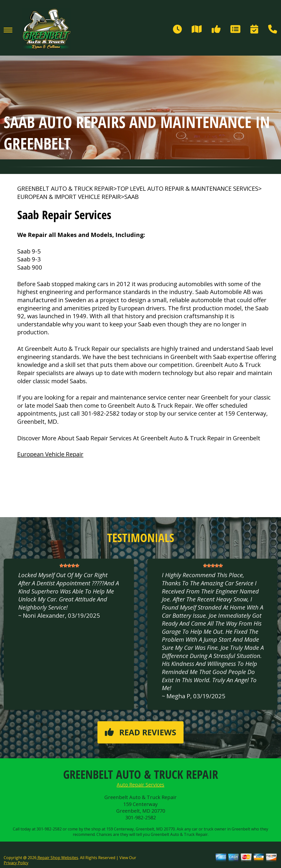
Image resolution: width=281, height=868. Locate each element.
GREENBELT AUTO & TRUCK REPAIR (65, 189)
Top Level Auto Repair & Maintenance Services (188, 189)
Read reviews (140, 732)
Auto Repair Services (140, 785)
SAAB (131, 197)
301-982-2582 (100, 413)
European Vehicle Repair (50, 454)
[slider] (69, 566)
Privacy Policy (16, 863)
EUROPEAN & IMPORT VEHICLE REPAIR (69, 197)
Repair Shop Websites (57, 858)
